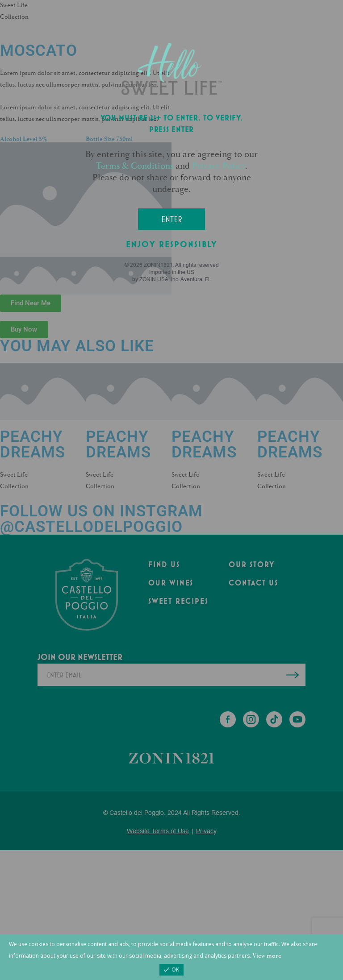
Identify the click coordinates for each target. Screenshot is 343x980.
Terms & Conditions (135, 166)
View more (267, 956)
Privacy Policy (219, 166)
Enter (172, 219)
